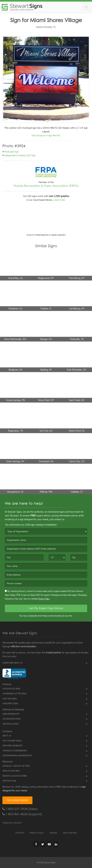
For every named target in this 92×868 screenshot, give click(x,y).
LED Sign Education (11, 719)
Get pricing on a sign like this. (46, 135)
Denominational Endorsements (17, 756)
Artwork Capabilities (12, 746)
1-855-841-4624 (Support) (22, 814)
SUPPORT (20, 833)
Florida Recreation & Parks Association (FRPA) (46, 186)
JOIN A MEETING (70, 833)
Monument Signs (10, 704)
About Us (7, 736)
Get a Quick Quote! (17, 800)
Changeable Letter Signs (14, 694)
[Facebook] (36, 844)
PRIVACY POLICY (37, 833)
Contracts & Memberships (15, 751)
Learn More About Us (13, 663)
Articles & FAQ (9, 781)
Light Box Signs (10, 699)
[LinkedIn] (56, 844)
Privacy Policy (44, 599)
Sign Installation (10, 724)
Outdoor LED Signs (11, 689)
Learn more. (59, 200)
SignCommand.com (11, 714)
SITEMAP (53, 833)
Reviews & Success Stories (15, 776)
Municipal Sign (11, 152)
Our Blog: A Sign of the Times (16, 766)
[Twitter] (43, 844)
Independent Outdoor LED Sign (20, 155)
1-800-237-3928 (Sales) (20, 809)
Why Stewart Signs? (12, 741)
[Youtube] (49, 844)
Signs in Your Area (11, 771)
